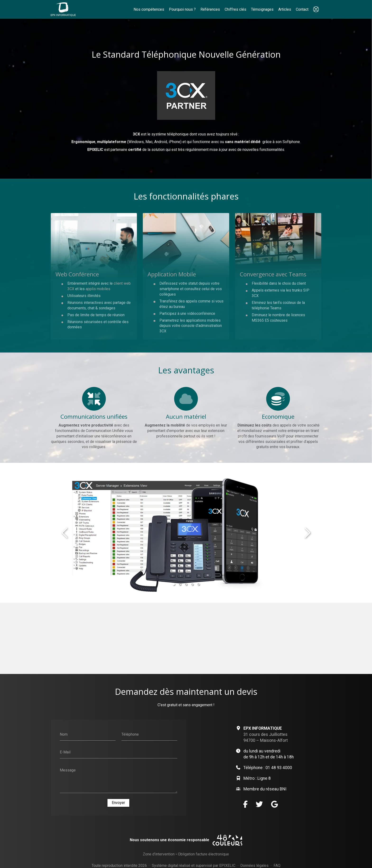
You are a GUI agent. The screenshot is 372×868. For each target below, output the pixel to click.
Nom (64, 734)
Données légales (254, 866)
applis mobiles (98, 289)
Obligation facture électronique (203, 854)
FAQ (277, 866)
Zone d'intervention (159, 854)
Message (68, 770)
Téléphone (130, 734)
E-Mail (65, 752)
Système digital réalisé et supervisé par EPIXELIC (194, 866)
